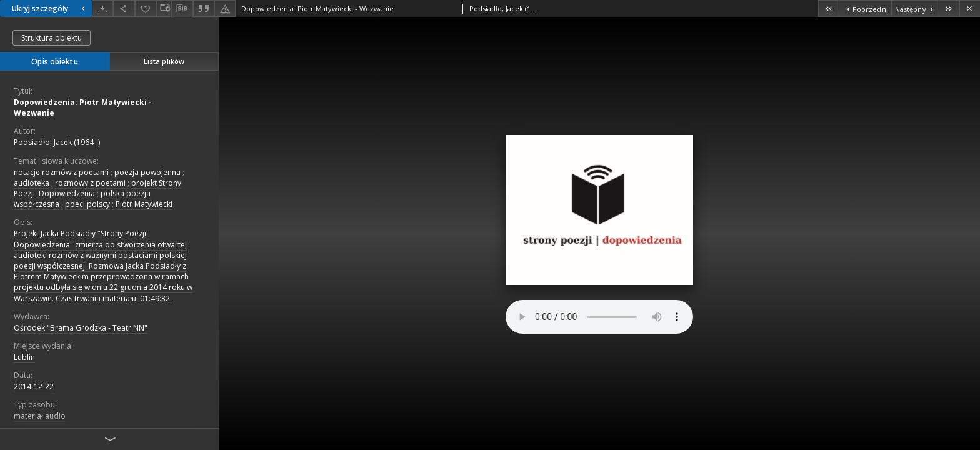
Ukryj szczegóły (50, 8)
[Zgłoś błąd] (225, 8)
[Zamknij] (970, 8)
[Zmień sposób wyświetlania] (164, 8)
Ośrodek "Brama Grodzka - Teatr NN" (81, 328)
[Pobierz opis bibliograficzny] (182, 9)
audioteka (32, 183)
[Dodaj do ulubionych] (146, 8)
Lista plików (164, 61)
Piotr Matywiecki (144, 204)
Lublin (24, 357)
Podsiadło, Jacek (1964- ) (57, 142)
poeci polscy (87, 204)
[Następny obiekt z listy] (915, 8)
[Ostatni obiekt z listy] (949, 8)
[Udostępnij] (124, 8)
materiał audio (40, 416)
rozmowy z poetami (90, 183)
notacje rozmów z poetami (61, 172)
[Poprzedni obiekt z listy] (865, 8)
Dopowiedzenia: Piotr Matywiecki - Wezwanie (83, 107)
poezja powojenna (147, 172)
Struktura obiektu (52, 38)
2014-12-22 (34, 387)
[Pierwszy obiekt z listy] (828, 8)
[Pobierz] (102, 8)
